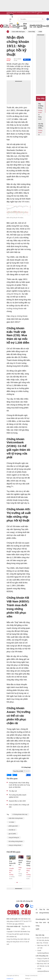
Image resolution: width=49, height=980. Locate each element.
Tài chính (11, 26)
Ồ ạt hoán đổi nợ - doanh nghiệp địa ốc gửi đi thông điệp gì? (15, 863)
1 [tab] (15, 882)
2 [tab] (17, 882)
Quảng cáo (9, 12)
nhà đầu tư (12, 830)
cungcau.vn (10, 978)
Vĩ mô (4, 26)
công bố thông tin (14, 294)
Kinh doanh (15, 26)
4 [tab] (21, 882)
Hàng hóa (31, 26)
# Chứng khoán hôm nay (20, 814)
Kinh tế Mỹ (32, 32)
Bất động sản (19, 26)
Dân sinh (35, 26)
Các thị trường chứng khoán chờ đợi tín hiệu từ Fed (41, 126)
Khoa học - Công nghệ (25, 26)
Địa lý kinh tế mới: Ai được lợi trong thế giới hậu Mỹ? (23, 862)
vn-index (11, 822)
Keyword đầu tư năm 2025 (17, 801)
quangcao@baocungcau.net (23, 12)
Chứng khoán (9, 60)
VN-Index (25, 202)
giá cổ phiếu (14, 238)
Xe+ (22, 26)
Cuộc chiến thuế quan (18, 32)
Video (44, 26)
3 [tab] (19, 882)
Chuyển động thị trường (14, 871)
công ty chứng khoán (19, 316)
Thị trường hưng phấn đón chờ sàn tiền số (41, 106)
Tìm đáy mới (13, 791)
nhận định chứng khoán (16, 818)
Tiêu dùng (7, 26)
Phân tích (22, 869)
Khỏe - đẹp (38, 26)
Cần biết (41, 26)
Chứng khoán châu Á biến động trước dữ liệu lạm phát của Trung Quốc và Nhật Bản (19, 785)
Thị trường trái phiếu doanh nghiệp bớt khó (18, 796)
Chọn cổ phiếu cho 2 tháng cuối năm (19, 806)
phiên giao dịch (13, 826)
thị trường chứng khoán (16, 841)
